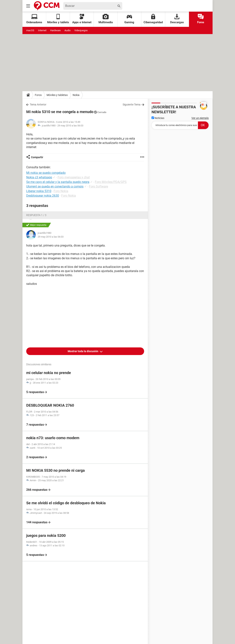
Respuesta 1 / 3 (36, 215)
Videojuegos (81, 30)
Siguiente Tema (132, 105)
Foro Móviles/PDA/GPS (111, 182)
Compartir (37, 157)
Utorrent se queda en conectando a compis (55, 186)
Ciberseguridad (153, 19)
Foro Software (98, 186)
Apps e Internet (82, 19)
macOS (30, 30)
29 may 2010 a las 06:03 (70, 126)
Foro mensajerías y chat (74, 177)
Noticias (158, 118)
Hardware (55, 30)
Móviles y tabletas (57, 95)
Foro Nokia (61, 191)
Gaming (129, 19)
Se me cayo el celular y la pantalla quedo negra (58, 182)
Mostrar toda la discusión (83, 351)
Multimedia (106, 19)
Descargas (177, 19)
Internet (42, 30)
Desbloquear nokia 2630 (43, 196)
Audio (67, 30)
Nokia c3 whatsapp (39, 177)
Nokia (76, 95)
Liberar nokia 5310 (39, 191)
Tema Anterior (38, 105)
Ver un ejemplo (200, 118)
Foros (201, 19)
